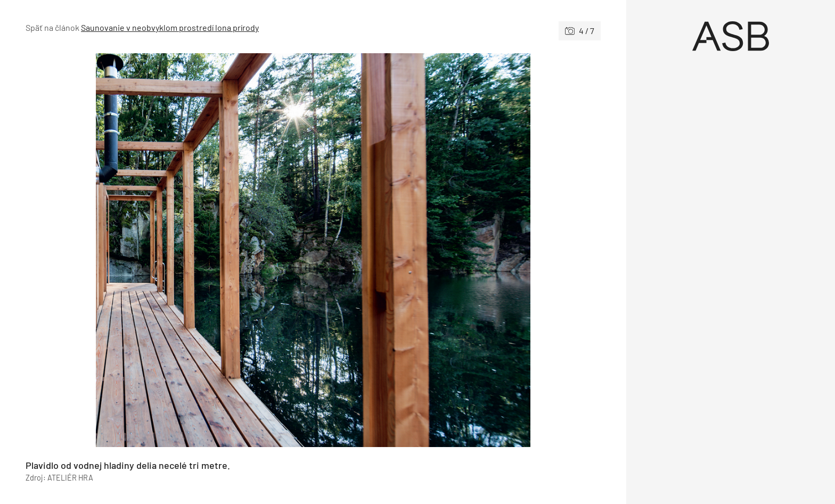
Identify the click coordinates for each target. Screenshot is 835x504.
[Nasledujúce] (457, 250)
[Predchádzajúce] (169, 250)
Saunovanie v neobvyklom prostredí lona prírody (170, 27)
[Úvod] (731, 36)
